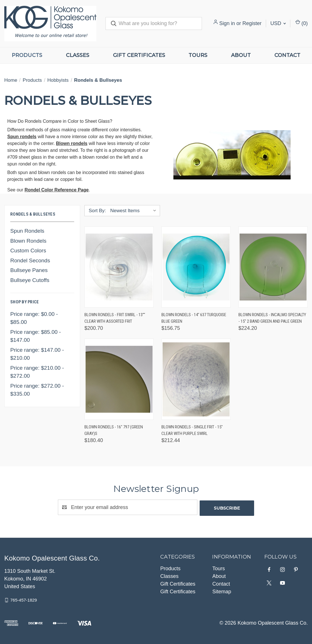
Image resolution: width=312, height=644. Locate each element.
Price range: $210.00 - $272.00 (37, 372)
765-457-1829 (24, 599)
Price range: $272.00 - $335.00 (37, 390)
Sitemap (222, 591)
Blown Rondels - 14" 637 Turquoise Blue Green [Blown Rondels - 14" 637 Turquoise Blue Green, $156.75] (194, 318)
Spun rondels (22, 137)
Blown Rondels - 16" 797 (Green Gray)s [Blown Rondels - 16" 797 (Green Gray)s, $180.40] (114, 430)
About (241, 55)
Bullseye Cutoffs (30, 280)
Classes (78, 55)
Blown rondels (72, 143)
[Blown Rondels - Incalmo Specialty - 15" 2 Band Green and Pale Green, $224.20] (273, 267)
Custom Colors (28, 251)
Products (27, 55)
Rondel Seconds (30, 260)
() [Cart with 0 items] (302, 23)
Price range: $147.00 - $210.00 (37, 354)
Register (252, 23)
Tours (198, 55)
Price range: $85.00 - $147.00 (36, 336)
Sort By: (97, 211)
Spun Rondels (27, 231)
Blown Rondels (28, 241)
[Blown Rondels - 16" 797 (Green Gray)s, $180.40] (119, 379)
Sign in (227, 23)
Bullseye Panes (29, 270)
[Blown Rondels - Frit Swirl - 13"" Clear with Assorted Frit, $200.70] (119, 267)
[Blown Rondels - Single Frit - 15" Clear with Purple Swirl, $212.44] (196, 379)
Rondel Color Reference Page (57, 190)
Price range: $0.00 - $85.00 (34, 318)
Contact (221, 583)
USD (278, 23)
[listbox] (134, 211)
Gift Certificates (139, 55)
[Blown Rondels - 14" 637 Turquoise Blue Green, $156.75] (196, 267)
